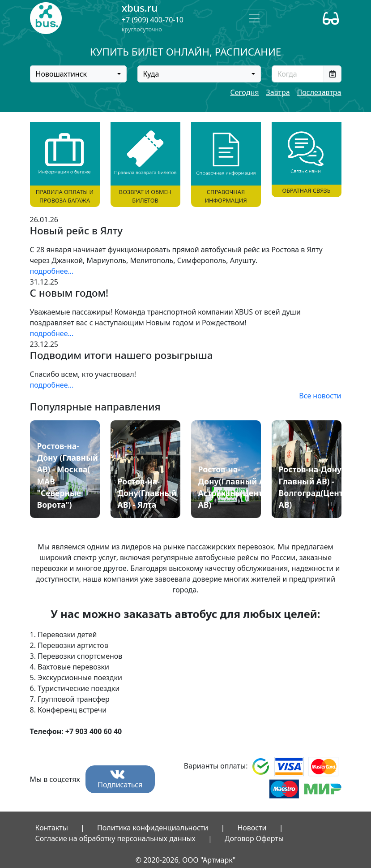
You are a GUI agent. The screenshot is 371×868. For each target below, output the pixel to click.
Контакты (52, 828)
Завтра (278, 92)
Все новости (320, 396)
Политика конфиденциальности (153, 828)
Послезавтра (319, 92)
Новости (252, 828)
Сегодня (244, 92)
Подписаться (120, 779)
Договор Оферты (254, 838)
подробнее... (52, 271)
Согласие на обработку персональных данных (115, 838)
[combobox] (78, 74)
